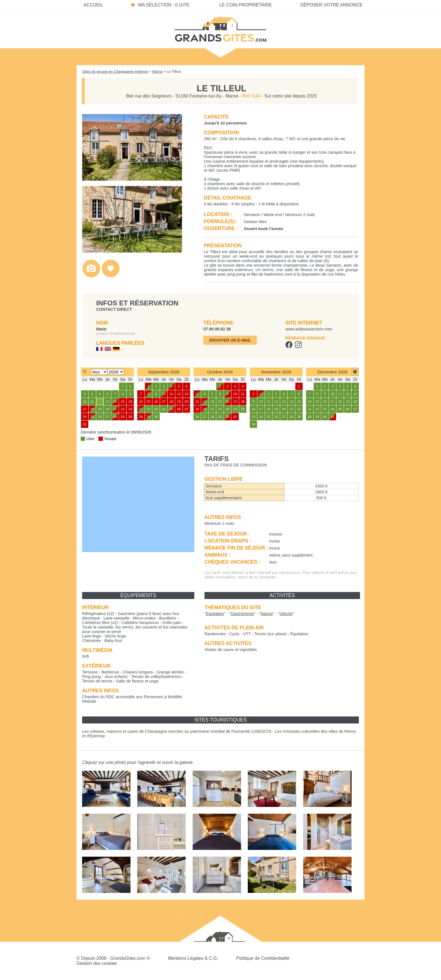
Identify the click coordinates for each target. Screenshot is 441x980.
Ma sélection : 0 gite (164, 5)
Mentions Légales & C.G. (193, 958)
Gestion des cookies (97, 963)
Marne (157, 72)
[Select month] (99, 372)
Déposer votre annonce (331, 5)
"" (215, 614)
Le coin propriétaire (246, 5)
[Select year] (116, 372)
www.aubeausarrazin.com (309, 329)
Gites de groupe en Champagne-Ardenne (115, 72)
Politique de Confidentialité (263, 958)
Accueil (93, 5)
